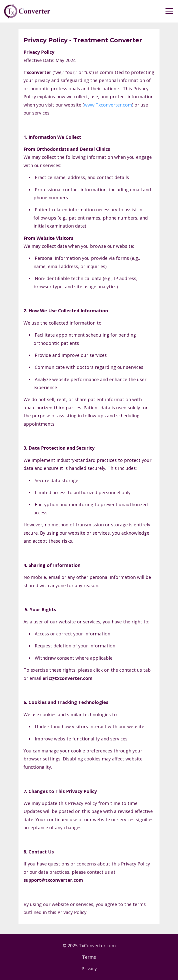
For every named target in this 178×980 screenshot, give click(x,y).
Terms (89, 957)
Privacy (89, 968)
